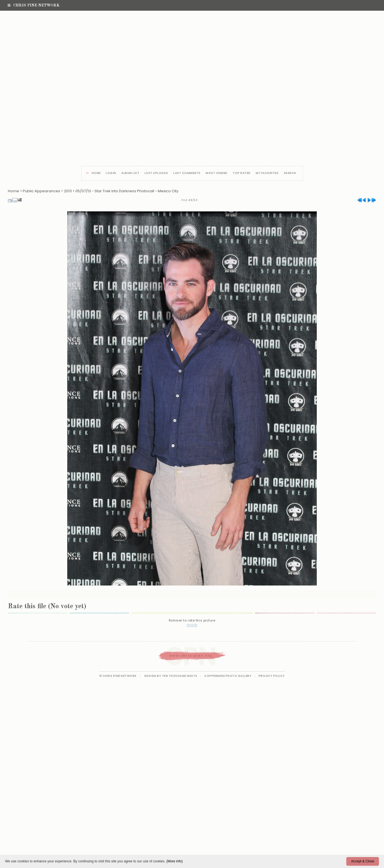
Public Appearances (41, 191)
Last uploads (156, 173)
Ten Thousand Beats (180, 676)
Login (111, 173)
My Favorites (267, 173)
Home (96, 173)
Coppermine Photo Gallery (228, 676)
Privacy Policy (272, 676)
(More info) (174, 861)
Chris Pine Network (33, 5)
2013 (68, 191)
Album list (130, 173)
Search (290, 173)
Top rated (242, 173)
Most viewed (217, 173)
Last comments (187, 173)
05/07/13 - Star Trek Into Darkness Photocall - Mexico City (127, 191)
